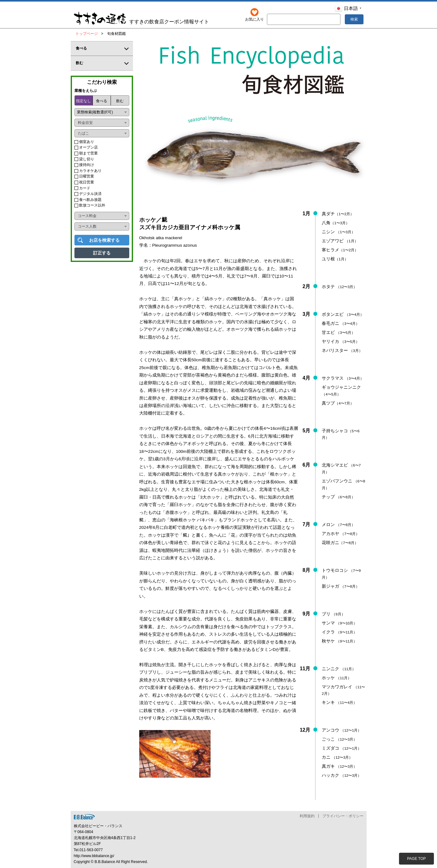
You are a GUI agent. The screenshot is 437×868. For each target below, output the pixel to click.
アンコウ (342, 730)
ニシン (338, 232)
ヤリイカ (341, 341)
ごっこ (339, 739)
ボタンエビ (343, 314)
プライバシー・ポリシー (343, 816)
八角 (336, 223)
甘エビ (338, 332)
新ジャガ (341, 586)
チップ (338, 497)
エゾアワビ (340, 241)
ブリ (333, 614)
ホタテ (339, 287)
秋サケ (339, 641)
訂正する (102, 253)
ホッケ (337, 678)
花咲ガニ (340, 543)
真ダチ (338, 214)
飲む (120, 101)
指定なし (83, 101)
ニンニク (339, 669)
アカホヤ (341, 534)
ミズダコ (342, 748)
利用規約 (307, 816)
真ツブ (338, 403)
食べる (102, 101)
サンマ (339, 623)
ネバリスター (342, 350)
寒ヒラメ (340, 250)
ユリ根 (335, 259)
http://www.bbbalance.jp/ (94, 856)
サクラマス (343, 378)
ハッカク (342, 775)
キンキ (339, 703)
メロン (338, 524)
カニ (337, 757)
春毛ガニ (341, 323)
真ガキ (339, 766)
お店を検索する (104, 240)
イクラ (339, 632)
